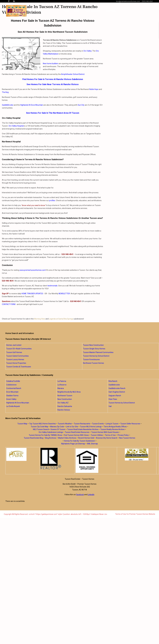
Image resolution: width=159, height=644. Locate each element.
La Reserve (62, 385)
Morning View (40, 319)
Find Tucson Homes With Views (76, 435)
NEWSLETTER (64, 294)
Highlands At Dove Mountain (32, 105)
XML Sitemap (92, 444)
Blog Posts (111, 11)
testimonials (52, 286)
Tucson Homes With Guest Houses (105, 432)
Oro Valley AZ (63, 403)
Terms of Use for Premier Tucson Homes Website (135, 514)
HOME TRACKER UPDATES (32, 294)
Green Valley (11, 399)
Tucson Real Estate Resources (77, 432)
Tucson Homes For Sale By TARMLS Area (45, 435)
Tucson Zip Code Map (40, 427)
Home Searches (92, 11)
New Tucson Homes (127, 438)
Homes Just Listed (14, 345)
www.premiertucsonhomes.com (33, 270)
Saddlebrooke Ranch (117, 388)
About (76, 11)
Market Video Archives (67, 438)
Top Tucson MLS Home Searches (43, 424)
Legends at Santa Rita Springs (61, 319)
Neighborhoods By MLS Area (69, 392)
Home (67, 11)
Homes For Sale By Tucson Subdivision (80, 441)
